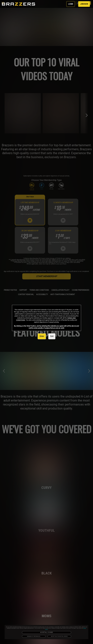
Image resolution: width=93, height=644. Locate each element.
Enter (42, 336)
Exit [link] (52, 336)
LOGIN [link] (71, 4)
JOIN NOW (84, 4)
